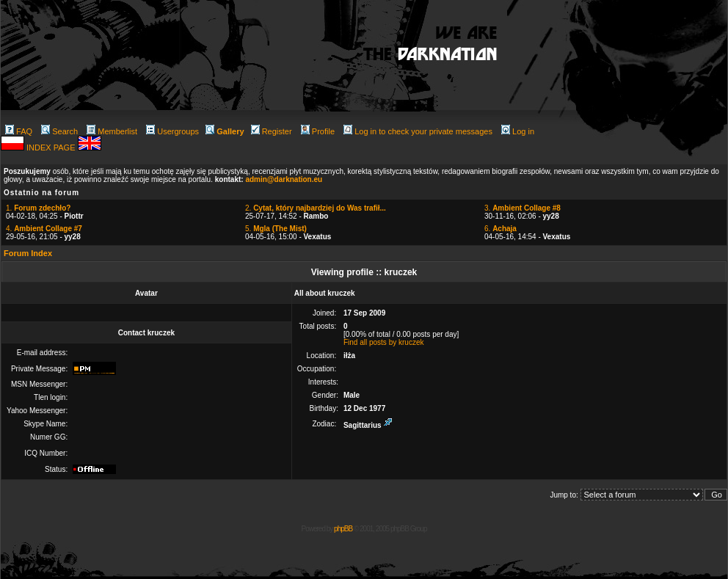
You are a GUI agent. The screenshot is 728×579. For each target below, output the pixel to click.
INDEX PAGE (52, 148)
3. (523, 208)
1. (38, 208)
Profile (318, 131)
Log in (518, 131)
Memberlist (112, 131)
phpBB (343, 529)
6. (500, 229)
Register (272, 131)
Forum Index (28, 253)
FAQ (19, 131)
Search (59, 131)
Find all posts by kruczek (384, 342)
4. (44, 229)
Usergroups (172, 131)
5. (276, 229)
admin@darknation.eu (284, 179)
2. (316, 208)
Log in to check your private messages (418, 131)
